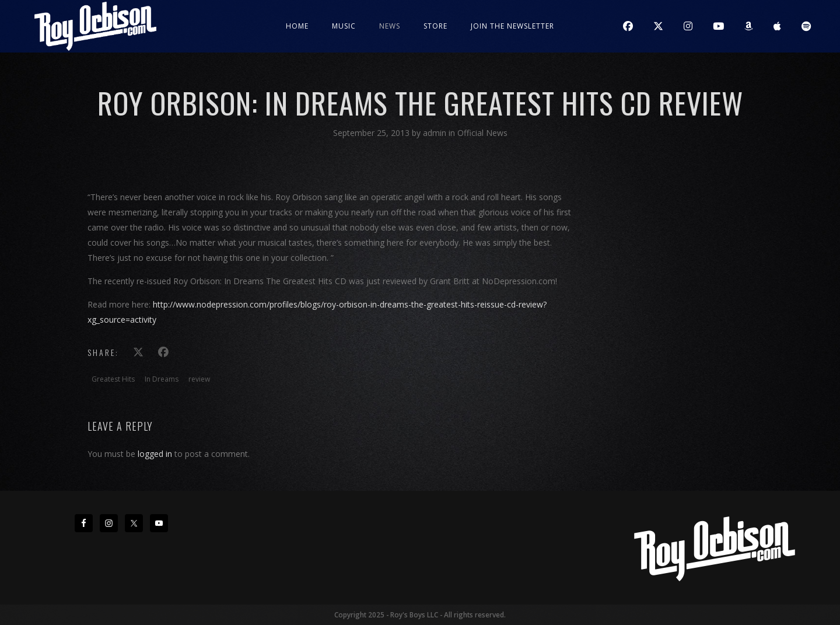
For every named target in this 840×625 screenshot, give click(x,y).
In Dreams (162, 379)
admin (436, 133)
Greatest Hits (113, 379)
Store (435, 26)
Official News (482, 133)
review (199, 379)
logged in (155, 454)
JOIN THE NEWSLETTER (512, 26)
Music (344, 26)
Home (297, 26)
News (390, 26)
